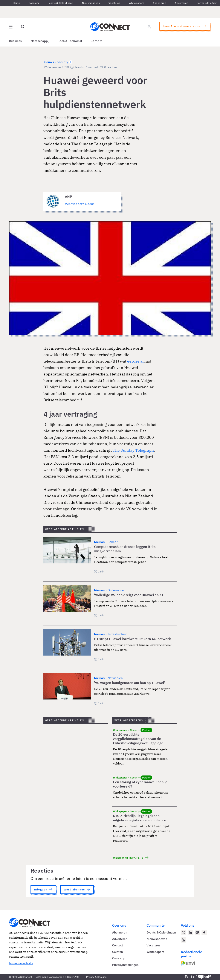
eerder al (135, 361)
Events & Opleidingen (60, 3)
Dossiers (34, 3)
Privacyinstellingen (125, 965)
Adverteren (181, 3)
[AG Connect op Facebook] (204, 933)
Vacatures (114, 3)
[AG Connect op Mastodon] (197, 933)
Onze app (119, 958)
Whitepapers (137, 3)
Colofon (118, 952)
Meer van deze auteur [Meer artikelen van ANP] (79, 204)
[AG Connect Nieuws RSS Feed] (183, 940)
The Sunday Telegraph (133, 450)
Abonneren (160, 3)
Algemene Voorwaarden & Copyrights (58, 977)
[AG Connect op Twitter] (183, 933)
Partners (202, 3)
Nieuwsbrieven (91, 3)
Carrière (96, 41)
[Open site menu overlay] (11, 27)
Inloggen (212, 3)
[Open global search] (23, 27)
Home (16, 3)
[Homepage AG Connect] (110, 27)
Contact (118, 945)
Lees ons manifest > (21, 963)
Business (15, 41)
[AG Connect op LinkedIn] (190, 933)
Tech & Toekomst (70, 41)
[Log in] (149, 27)
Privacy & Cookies (96, 977)
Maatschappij (40, 41)
